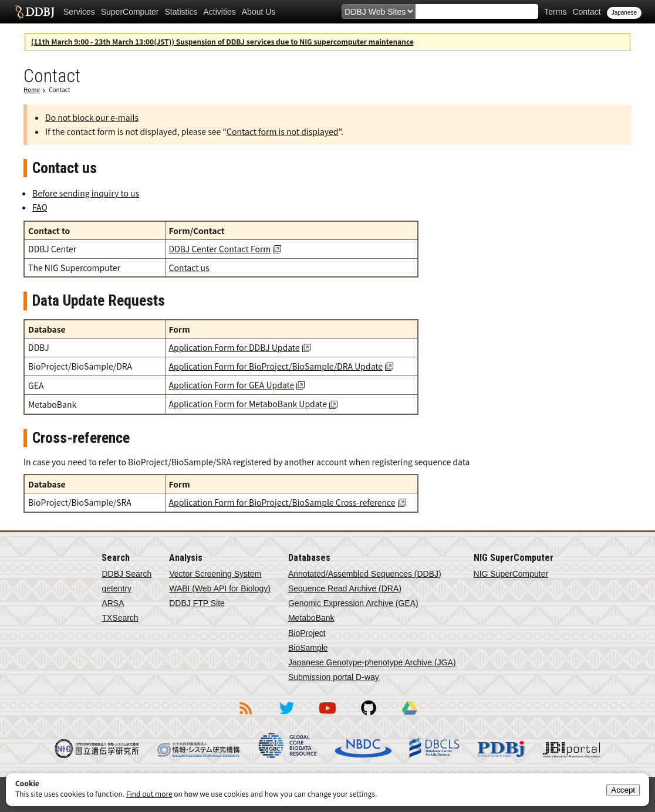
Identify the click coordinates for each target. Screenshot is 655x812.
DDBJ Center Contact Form (220, 249)
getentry (117, 588)
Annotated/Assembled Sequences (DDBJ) (365, 574)
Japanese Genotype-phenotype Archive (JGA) (372, 662)
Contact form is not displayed (282, 131)
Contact (586, 12)
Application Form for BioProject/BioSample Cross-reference (282, 502)
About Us (259, 12)
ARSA (113, 603)
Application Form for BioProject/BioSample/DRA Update (276, 366)
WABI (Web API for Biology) (220, 588)
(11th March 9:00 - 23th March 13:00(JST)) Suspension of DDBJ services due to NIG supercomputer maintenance (222, 41)
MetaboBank (311, 618)
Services (79, 12)
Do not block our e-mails (92, 117)
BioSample (308, 648)
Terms (555, 12)
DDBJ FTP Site (197, 603)
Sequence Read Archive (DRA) (345, 588)
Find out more (149, 794)
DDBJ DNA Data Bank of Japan (35, 12)
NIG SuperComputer (511, 574)
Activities (220, 12)
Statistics (181, 12)
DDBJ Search (126, 574)
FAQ (40, 207)
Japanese (624, 13)
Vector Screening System (215, 574)
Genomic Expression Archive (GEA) (353, 603)
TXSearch (120, 618)
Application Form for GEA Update (232, 385)
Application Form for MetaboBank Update (248, 404)
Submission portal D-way (334, 677)
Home (32, 89)
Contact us (189, 268)
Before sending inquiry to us (86, 193)
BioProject (307, 633)
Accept (623, 790)
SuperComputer (130, 12)
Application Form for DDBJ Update (234, 347)
